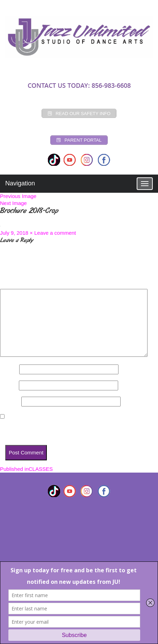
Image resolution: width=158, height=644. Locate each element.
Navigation (20, 183)
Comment (14, 283)
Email (9, 385)
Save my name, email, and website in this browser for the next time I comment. (77, 429)
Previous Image (18, 196)
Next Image (13, 203)
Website (10, 401)
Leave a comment (55, 233)
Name (9, 369)
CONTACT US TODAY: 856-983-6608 (79, 85)
